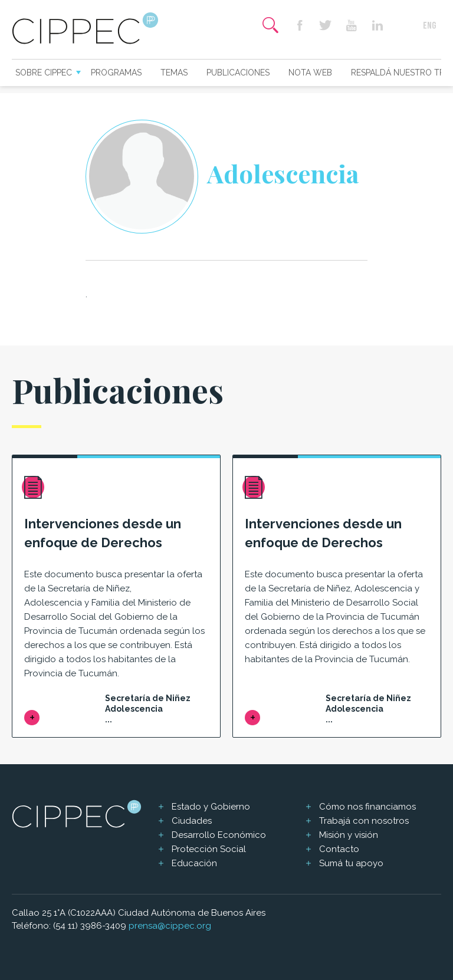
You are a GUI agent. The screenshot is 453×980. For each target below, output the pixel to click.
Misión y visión (349, 835)
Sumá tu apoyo (351, 863)
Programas (116, 73)
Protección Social (209, 849)
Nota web (310, 73)
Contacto (339, 849)
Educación (194, 863)
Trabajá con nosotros (364, 821)
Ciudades (192, 821)
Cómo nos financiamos (367, 807)
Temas (174, 73)
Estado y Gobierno (211, 807)
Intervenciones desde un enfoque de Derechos (103, 533)
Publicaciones (238, 73)
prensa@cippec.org (170, 926)
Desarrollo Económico (219, 835)
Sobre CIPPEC (44, 73)
